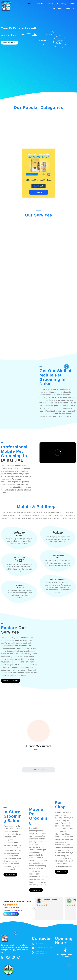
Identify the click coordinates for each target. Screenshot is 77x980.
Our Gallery (62, 4)
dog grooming (21, 514)
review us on (11, 910)
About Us (39, 4)
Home (29, 4)
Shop (72, 4)
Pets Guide (57, 8)
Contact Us (70, 8)
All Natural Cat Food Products (38, 180)
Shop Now (39, 192)
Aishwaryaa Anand (50, 896)
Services (50, 4)
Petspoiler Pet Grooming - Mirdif (17, 898)
